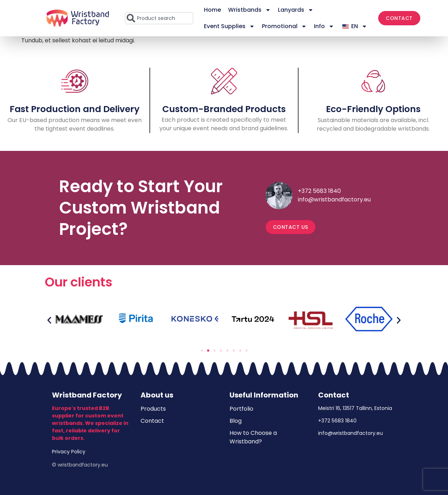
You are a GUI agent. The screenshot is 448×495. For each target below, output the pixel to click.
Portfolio (241, 409)
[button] (49, 320)
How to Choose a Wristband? (253, 437)
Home (212, 10)
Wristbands (249, 10)
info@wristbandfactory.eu (334, 199)
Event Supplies (229, 26)
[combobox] (159, 18)
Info (324, 26)
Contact (152, 421)
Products (153, 409)
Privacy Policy (69, 452)
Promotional (284, 26)
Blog (236, 421)
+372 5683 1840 (319, 191)
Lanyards (296, 10)
